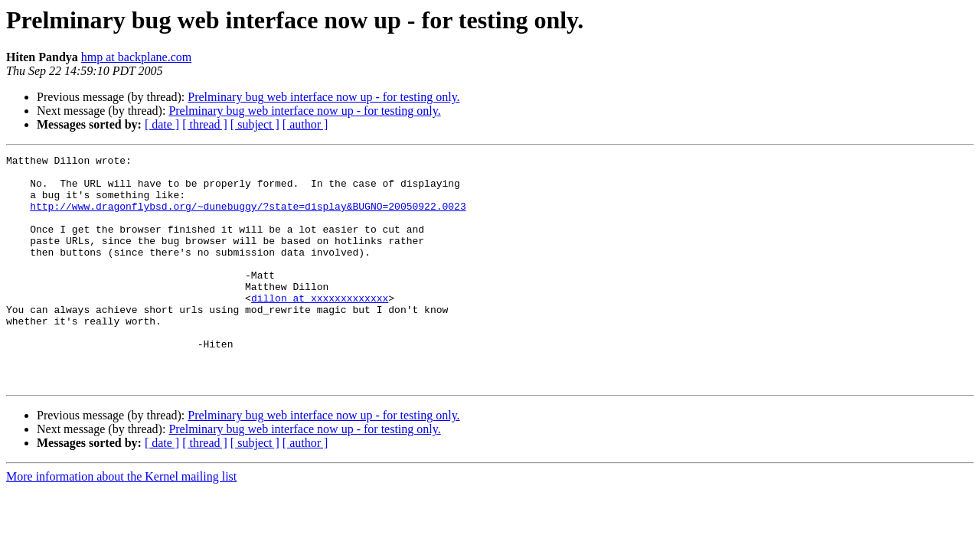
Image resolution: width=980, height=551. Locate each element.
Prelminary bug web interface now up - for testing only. (323, 97)
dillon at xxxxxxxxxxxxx (320, 328)
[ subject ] (255, 124)
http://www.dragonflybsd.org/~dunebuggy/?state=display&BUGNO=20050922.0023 (248, 217)
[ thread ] (205, 124)
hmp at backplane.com (136, 57)
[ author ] (305, 124)
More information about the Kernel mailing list (121, 522)
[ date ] (162, 124)
